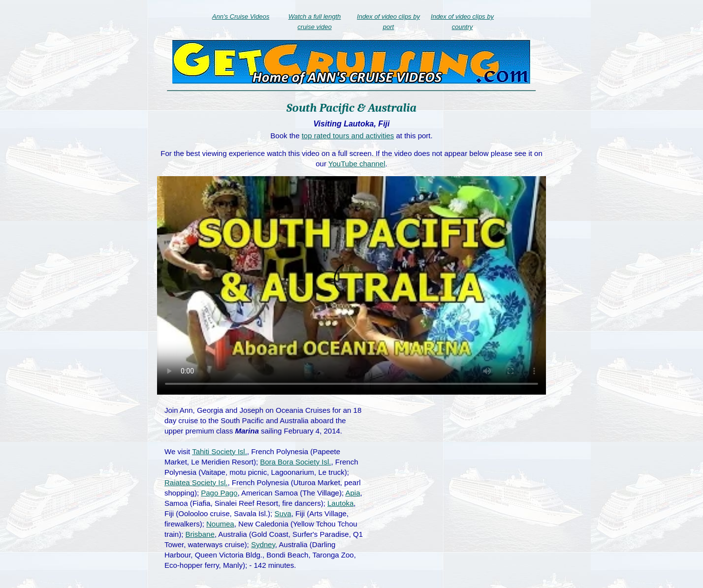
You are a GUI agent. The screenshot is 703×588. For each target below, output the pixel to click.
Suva (283, 513)
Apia (352, 493)
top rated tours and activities (348, 136)
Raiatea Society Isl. (196, 482)
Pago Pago (219, 493)
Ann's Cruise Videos (241, 16)
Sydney (263, 544)
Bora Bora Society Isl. (295, 462)
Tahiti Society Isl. (220, 451)
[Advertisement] (458, 476)
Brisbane (200, 534)
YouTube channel (357, 164)
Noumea (220, 524)
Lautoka (340, 503)
